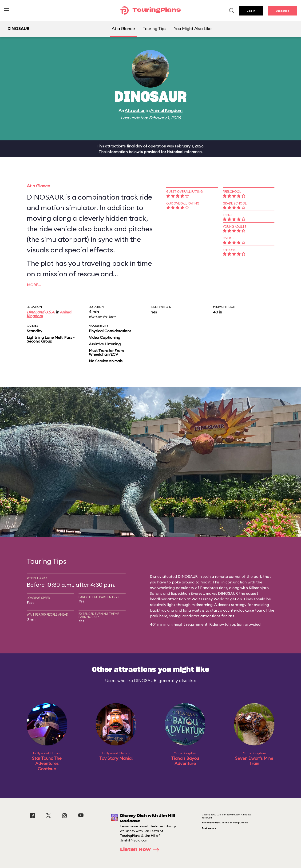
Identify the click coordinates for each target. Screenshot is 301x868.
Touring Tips (154, 29)
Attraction (135, 110)
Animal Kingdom (166, 110)
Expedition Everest (187, 593)
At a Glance (123, 29)
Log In (251, 11)
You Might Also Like (193, 29)
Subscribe (283, 11)
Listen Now (141, 850)
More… (34, 285)
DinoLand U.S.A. (41, 312)
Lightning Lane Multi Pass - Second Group (51, 339)
